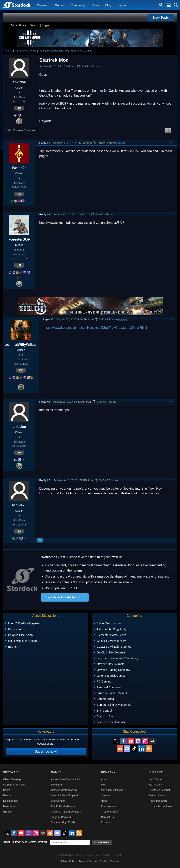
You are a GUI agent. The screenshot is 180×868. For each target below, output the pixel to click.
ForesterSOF (19, 239)
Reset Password (158, 801)
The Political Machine (63, 806)
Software (43, 5)
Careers (106, 795)
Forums (105, 822)
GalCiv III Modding (82, 51)
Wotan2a (19, 168)
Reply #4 (45, 402)
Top (171, 143)
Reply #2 (45, 214)
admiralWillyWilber (21, 345)
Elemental (57, 785)
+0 (19, 108)
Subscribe (102, 842)
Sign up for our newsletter (25, 842)
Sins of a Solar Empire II (65, 795)
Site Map (115, 861)
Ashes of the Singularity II (65, 779)
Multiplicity (9, 806)
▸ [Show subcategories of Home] (14, 51)
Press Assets (108, 806)
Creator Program (111, 812)
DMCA (103, 861)
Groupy (7, 812)
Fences (7, 795)
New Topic (161, 18)
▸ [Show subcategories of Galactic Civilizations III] (69, 51)
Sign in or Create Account (65, 597)
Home (9, 51)
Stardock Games (26, 51)
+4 (19, 531)
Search (34, 25)
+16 (19, 194)
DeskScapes (10, 801)
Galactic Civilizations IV (64, 790)
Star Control (58, 801)
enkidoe (19, 82)
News (95, 5)
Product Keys (156, 795)
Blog (108, 5)
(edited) (121, 143)
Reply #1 (45, 143)
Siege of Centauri (61, 817)
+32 (19, 265)
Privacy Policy (68, 861)
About (104, 779)
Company (108, 772)
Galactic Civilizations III (54, 51)
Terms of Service (88, 861)
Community (78, 5)
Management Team (112, 790)
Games (60, 5)
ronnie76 (19, 505)
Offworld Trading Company (66, 812)
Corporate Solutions (15, 785)
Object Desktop (12, 779)
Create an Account (159, 790)
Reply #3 (48, 319)
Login (46, 25)
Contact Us (107, 817)
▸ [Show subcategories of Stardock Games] (38, 51)
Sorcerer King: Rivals (63, 822)
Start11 (7, 790)
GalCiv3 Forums (89, 67)
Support (122, 5)
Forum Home (18, 25)
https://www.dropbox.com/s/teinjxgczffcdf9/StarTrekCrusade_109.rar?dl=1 (95, 328)
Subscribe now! (46, 752)
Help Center (156, 779)
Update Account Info (160, 806)
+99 (21, 370)
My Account (155, 785)
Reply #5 (45, 480)
